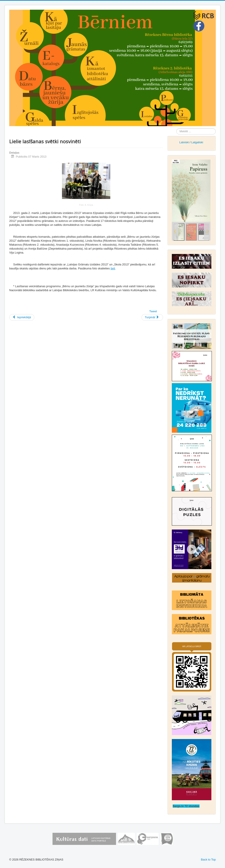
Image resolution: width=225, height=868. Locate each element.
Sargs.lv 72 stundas (186, 806)
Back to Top (208, 860)
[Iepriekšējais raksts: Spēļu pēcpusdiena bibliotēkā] (22, 317)
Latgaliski (197, 142)
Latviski (184, 142)
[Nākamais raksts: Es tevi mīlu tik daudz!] (152, 317)
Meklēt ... (176, 128)
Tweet (153, 311)
